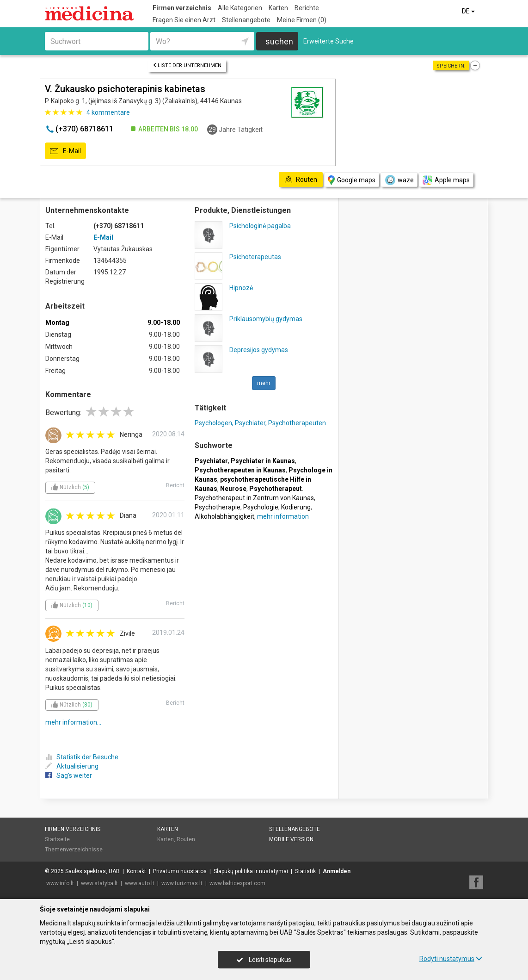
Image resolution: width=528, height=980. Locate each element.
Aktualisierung (72, 766)
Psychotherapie (218, 507)
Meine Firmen (302, 20)
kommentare (108, 112)
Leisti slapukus (264, 960)
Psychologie (261, 507)
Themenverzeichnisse (74, 850)
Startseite (57, 839)
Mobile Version (291, 839)
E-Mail (65, 151)
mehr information (283, 516)
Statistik (305, 871)
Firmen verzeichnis (182, 8)
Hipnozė (241, 288)
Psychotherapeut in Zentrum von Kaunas (254, 498)
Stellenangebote (246, 20)
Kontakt (136, 871)
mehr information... (73, 722)
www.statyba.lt (99, 883)
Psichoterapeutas (255, 257)
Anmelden (337, 871)
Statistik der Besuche (82, 757)
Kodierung (296, 507)
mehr (264, 383)
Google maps (352, 180)
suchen (279, 41)
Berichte (307, 8)
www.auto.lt (140, 883)
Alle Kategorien (240, 8)
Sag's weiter (69, 775)
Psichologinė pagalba (260, 226)
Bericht (175, 485)
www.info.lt (60, 883)
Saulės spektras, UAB (92, 871)
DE (469, 11)
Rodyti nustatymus (451, 959)
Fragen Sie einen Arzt (184, 20)
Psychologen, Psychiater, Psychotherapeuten (260, 423)
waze (399, 180)
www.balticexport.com (237, 883)
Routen (186, 839)
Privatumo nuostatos (180, 871)
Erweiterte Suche (328, 41)
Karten (278, 8)
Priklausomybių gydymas (266, 319)
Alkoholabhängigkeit (224, 516)
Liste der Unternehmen (187, 65)
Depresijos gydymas (259, 350)
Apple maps (446, 180)
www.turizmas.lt (182, 883)
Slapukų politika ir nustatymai (251, 871)
